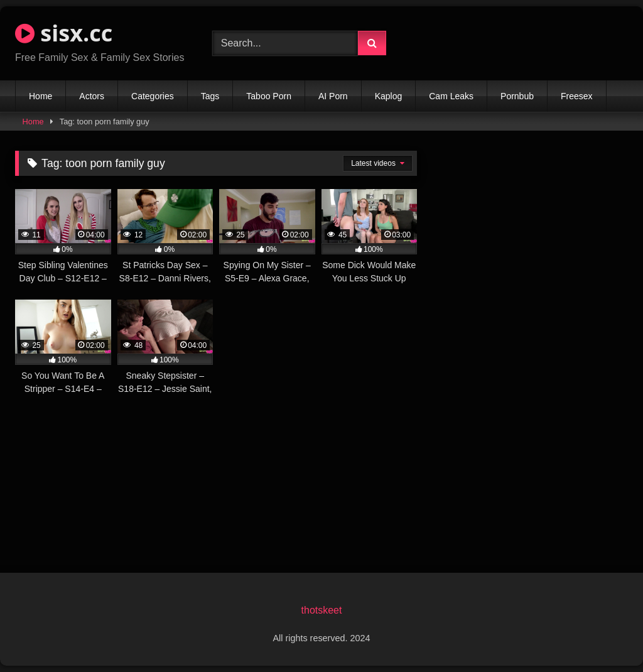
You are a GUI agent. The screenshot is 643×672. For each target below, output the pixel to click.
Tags (210, 96)
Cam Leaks (451, 96)
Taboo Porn (269, 96)
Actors (92, 96)
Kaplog (389, 96)
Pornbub (517, 96)
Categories (153, 96)
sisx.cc (64, 33)
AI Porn (333, 96)
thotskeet (322, 610)
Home (41, 96)
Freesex (577, 96)
